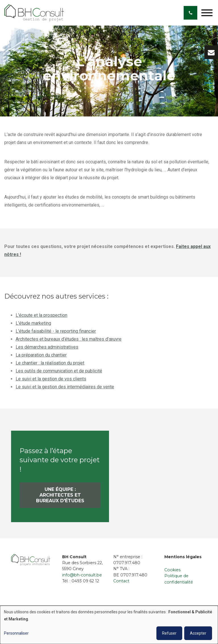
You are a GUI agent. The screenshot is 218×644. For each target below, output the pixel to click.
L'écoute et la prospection (41, 317)
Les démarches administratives (47, 349)
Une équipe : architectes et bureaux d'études (60, 497)
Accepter (198, 633)
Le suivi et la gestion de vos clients (51, 381)
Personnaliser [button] (16, 633)
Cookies (172, 570)
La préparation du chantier (41, 357)
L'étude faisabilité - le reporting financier (56, 333)
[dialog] (109, 625)
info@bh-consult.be (82, 575)
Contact (121, 581)
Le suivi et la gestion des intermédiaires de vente (65, 389)
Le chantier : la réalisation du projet (50, 365)
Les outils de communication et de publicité (59, 373)
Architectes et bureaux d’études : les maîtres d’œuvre (69, 341)
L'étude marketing (33, 325)
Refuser (169, 633)
